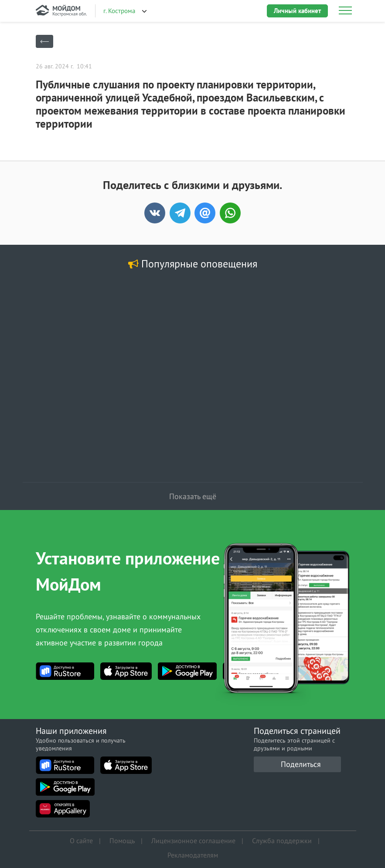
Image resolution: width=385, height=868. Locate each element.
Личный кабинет (297, 11)
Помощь (122, 840)
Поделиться (301, 764)
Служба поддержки (282, 840)
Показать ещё (193, 496)
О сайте (81, 840)
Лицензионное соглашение (193, 840)
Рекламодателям (193, 853)
